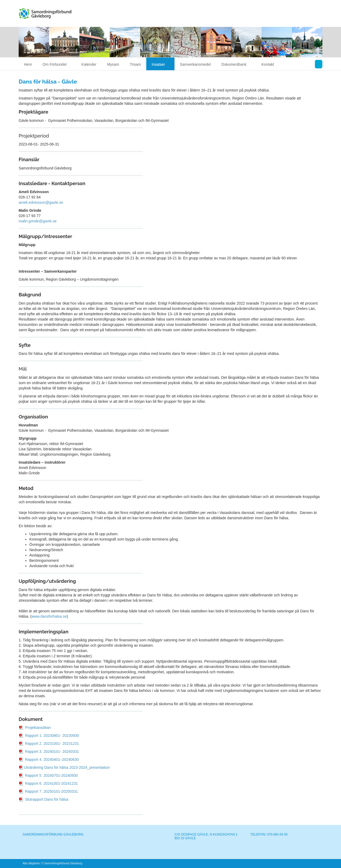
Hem (28, 64)
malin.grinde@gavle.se (38, 221)
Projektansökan (38, 728)
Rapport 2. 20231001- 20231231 (51, 744)
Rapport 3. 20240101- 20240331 (51, 751)
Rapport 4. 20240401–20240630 (51, 759)
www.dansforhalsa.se (49, 616)
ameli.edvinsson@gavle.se (41, 202)
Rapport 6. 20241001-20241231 (51, 783)
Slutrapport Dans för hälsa (46, 799)
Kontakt (268, 64)
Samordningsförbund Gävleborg (55, 13)
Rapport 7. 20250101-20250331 (51, 791)
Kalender (89, 64)
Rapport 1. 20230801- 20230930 (51, 736)
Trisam (135, 64)
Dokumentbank (236, 64)
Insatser (160, 64)
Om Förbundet (57, 64)
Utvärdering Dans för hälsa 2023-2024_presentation (67, 767)
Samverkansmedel (195, 64)
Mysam (113, 64)
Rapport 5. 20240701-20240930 (51, 775)
